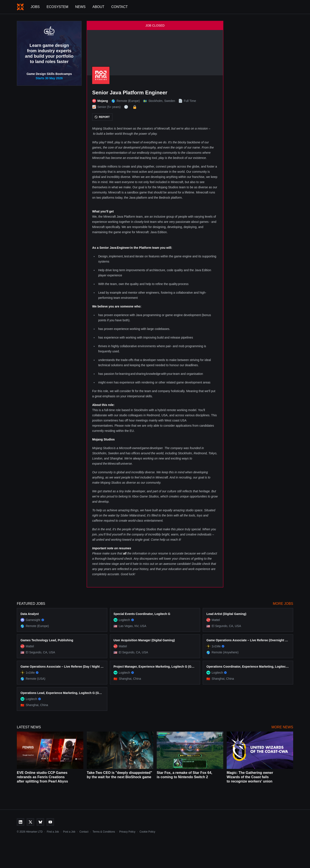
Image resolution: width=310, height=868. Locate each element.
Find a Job (53, 832)
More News (282, 727)
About (98, 7)
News (80, 7)
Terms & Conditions (104, 832)
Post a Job (69, 832)
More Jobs (283, 604)
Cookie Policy (147, 832)
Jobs (35, 7)
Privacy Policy (127, 832)
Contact (119, 7)
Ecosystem (57, 7)
